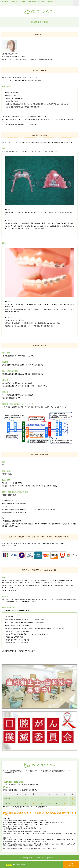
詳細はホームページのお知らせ (12, 60)
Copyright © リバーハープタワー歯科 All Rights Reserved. (39, 858)
